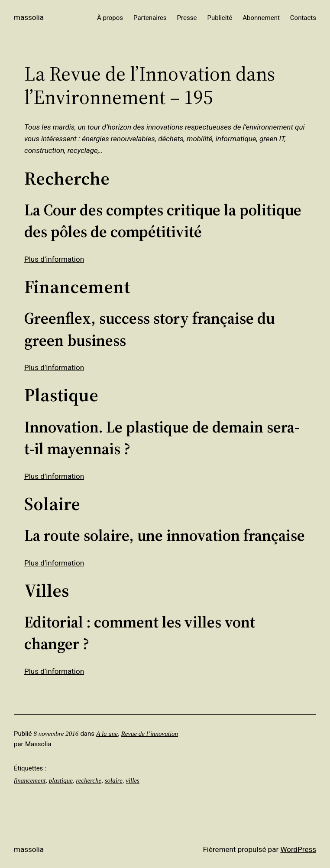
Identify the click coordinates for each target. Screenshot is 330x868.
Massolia (29, 17)
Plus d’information (54, 259)
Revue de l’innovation (149, 734)
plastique (61, 780)
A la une (107, 734)
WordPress (298, 849)
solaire (114, 780)
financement (30, 780)
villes (133, 780)
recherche (89, 780)
